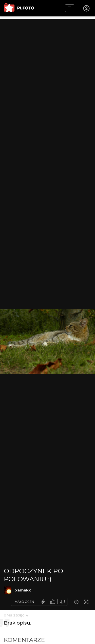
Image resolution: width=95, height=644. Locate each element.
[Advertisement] (48, 66)
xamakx (23, 590)
